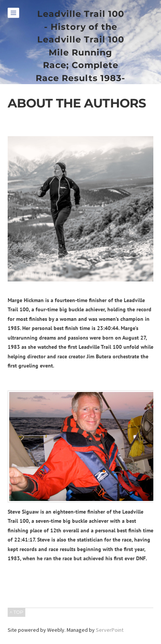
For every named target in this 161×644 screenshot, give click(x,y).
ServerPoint (110, 630)
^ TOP (16, 612)
